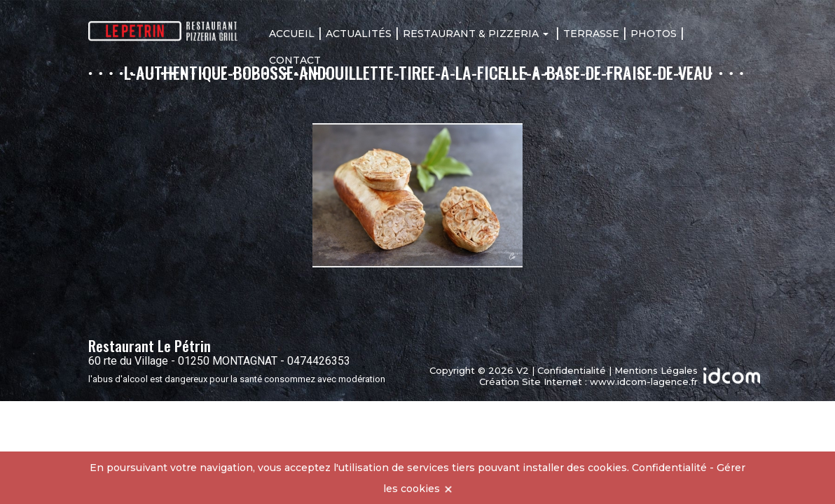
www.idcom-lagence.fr (644, 381)
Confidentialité (572, 370)
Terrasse (591, 34)
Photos (654, 34)
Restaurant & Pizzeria (476, 34)
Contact (295, 60)
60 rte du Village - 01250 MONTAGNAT (183, 361)
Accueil (292, 34)
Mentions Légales (656, 370)
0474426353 (319, 361)
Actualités (359, 34)
